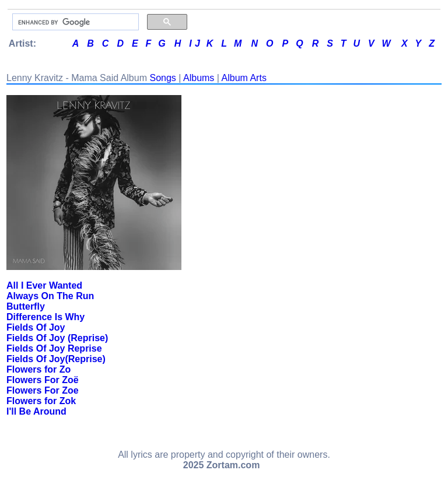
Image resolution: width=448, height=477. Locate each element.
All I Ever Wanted (44, 285)
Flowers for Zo (38, 369)
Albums (199, 78)
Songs (162, 78)
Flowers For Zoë (43, 380)
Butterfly (26, 306)
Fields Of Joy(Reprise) (56, 359)
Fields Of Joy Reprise (54, 348)
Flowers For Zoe (43, 390)
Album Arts (244, 78)
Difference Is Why (45, 317)
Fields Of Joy (36, 327)
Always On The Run (50, 296)
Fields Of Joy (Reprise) (57, 338)
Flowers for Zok (41, 401)
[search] (74, 22)
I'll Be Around (36, 411)
